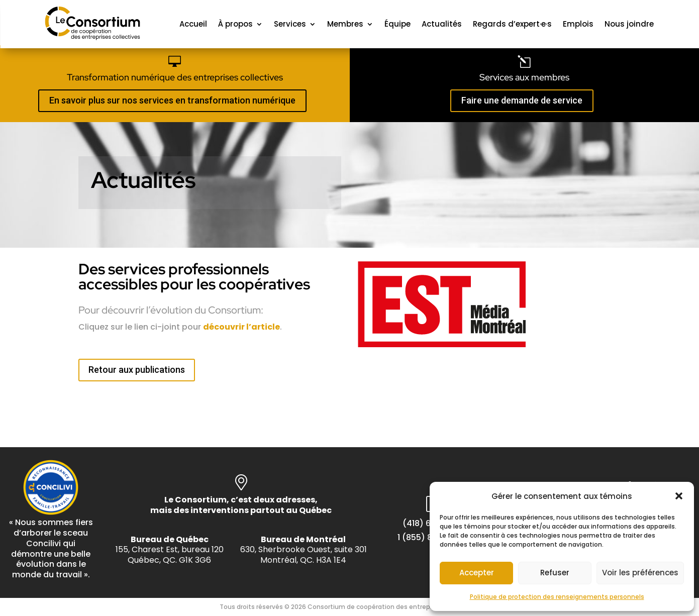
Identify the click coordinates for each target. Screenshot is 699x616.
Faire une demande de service (522, 100)
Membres (345, 24)
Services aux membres (524, 77)
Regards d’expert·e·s (512, 24)
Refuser (555, 573)
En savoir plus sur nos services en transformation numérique (172, 100)
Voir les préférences (640, 573)
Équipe (397, 24)
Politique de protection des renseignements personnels (557, 597)
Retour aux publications (137, 370)
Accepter (477, 573)
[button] (679, 496)
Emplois (578, 24)
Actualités (442, 24)
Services (290, 24)
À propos (235, 24)
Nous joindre (629, 24)
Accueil (193, 24)
